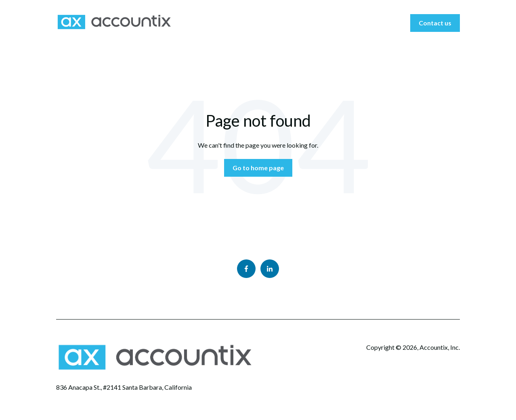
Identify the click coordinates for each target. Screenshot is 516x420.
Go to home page (258, 168)
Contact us (435, 23)
